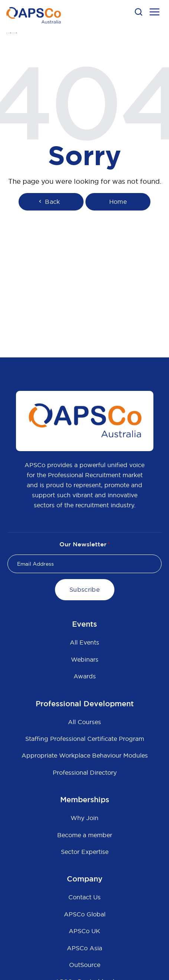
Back (49, 202)
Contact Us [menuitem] (84, 897)
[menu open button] (155, 13)
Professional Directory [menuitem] (85, 772)
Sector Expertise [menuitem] (85, 852)
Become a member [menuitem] (85, 835)
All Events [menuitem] (84, 642)
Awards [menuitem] (85, 676)
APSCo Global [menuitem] (85, 914)
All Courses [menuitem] (84, 722)
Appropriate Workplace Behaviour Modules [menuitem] (85, 755)
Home (118, 202)
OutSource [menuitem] (85, 965)
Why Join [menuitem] (84, 818)
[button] (139, 12)
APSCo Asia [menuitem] (84, 948)
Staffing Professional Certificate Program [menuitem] (85, 739)
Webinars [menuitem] (85, 659)
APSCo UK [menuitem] (84, 931)
